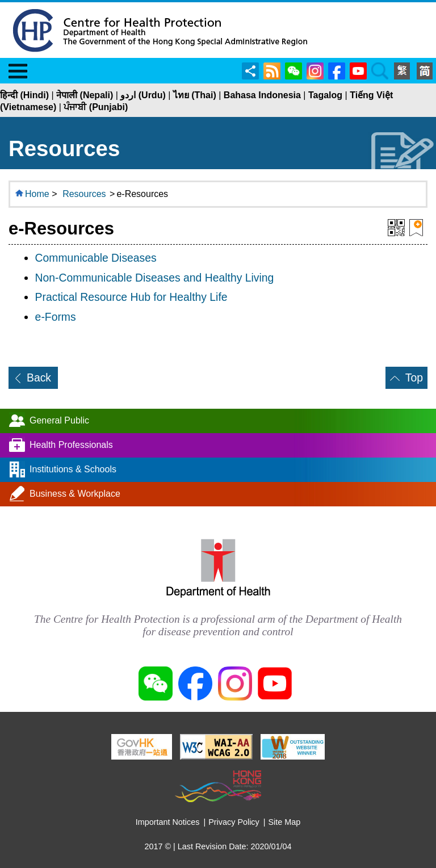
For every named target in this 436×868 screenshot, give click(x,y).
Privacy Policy (234, 822)
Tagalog (325, 95)
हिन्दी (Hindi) (24, 95)
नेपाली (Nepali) (85, 95)
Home (37, 194)
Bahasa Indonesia (262, 95)
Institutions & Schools (73, 469)
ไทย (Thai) (195, 95)
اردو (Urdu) (143, 95)
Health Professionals (71, 445)
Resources (84, 194)
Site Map (285, 822)
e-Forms (56, 317)
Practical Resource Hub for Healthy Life (131, 297)
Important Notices (168, 822)
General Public (59, 420)
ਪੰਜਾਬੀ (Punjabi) (96, 107)
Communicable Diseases (96, 258)
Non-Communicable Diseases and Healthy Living (155, 278)
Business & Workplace (75, 494)
